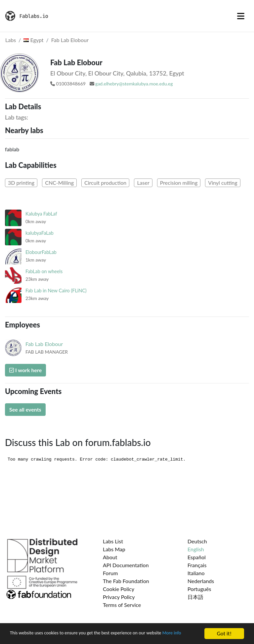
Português (199, 589)
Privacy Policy (119, 597)
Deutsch (197, 541)
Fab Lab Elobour (70, 40)
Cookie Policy (119, 589)
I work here (25, 370)
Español (197, 557)
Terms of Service (122, 605)
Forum (110, 573)
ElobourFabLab (41, 252)
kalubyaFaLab (40, 233)
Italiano (196, 573)
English (196, 549)
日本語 (195, 597)
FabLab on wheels (44, 271)
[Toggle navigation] (241, 16)
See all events (25, 409)
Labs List (113, 541)
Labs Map (114, 549)
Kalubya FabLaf (41, 214)
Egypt (33, 40)
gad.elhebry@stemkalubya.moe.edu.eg (134, 84)
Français (197, 565)
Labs (11, 40)
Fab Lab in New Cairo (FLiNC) (56, 291)
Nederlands (201, 581)
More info (21, 637)
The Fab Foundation (126, 581)
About (110, 557)
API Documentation (126, 565)
